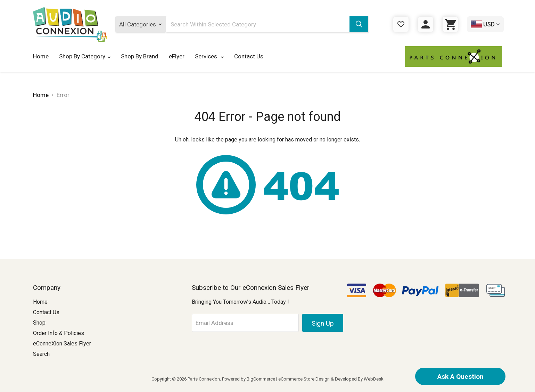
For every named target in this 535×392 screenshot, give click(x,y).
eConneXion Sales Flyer (62, 344)
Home (41, 56)
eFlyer (177, 56)
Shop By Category (85, 56)
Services (209, 56)
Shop (39, 323)
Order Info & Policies (59, 333)
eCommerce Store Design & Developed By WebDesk (331, 379)
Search (41, 354)
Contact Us (249, 56)
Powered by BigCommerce (249, 379)
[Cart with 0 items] (450, 24)
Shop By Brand (140, 56)
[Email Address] (245, 323)
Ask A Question (460, 377)
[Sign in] (426, 24)
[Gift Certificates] (401, 24)
